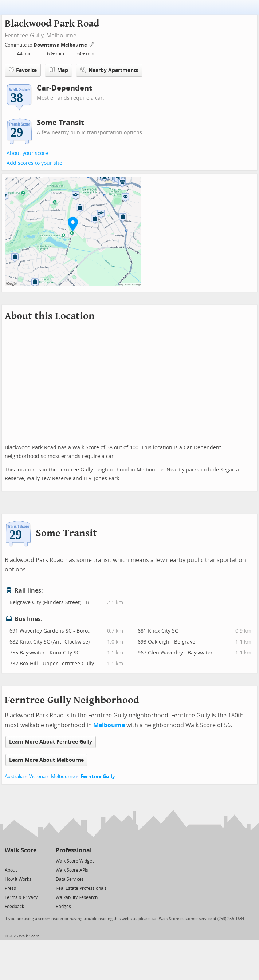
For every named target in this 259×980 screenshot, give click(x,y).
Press (10, 888)
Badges (63, 907)
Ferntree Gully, (25, 35)
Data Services (70, 879)
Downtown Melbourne (61, 45)
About (11, 870)
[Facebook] (20, 861)
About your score (27, 153)
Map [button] (58, 70)
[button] (73, 224)
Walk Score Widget (75, 861)
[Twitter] (9, 861)
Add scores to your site (34, 163)
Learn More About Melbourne (46, 760)
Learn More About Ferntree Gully (51, 742)
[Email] (32, 861)
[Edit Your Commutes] (92, 44)
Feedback (14, 907)
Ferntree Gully (98, 776)
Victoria (37, 776)
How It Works (18, 879)
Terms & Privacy (21, 897)
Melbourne (61, 35)
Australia (14, 776)
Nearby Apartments (109, 70)
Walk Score (21, 850)
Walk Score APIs (72, 870)
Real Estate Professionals (81, 888)
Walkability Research (77, 897)
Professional (74, 850)
